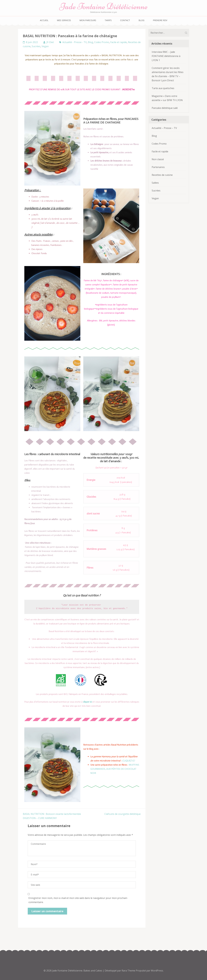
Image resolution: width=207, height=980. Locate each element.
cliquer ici (87, 702)
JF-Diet (50, 42)
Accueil (44, 20)
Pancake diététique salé (165, 108)
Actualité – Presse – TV (164, 128)
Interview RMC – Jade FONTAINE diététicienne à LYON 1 (166, 56)
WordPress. (157, 971)
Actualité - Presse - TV (75, 42)
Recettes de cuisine (162, 175)
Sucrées (36, 46)
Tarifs (108, 20)
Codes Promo (102, 42)
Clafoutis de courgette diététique (123, 814)
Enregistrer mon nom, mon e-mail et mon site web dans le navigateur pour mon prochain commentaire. (78, 900)
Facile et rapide (119, 42)
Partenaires (158, 167)
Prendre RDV (160, 20)
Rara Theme (129, 971)
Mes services (64, 20)
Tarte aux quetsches (163, 88)
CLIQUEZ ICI (129, 761)
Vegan (45, 46)
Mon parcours (88, 20)
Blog (141, 20)
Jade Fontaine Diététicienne (103, 6)
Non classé (158, 159)
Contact (125, 20)
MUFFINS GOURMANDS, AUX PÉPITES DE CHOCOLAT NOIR (115, 769)
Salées (155, 183)
